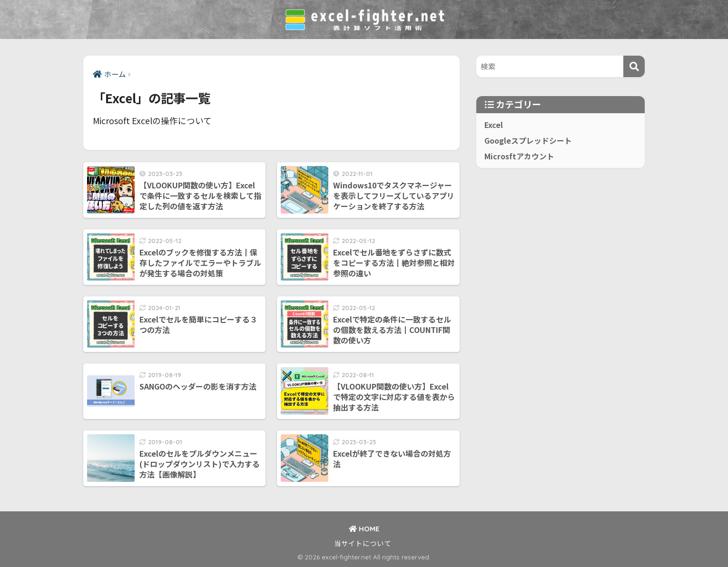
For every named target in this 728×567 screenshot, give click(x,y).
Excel (494, 125)
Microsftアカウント (519, 156)
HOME (364, 529)
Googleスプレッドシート (528, 141)
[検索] (634, 66)
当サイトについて (363, 543)
